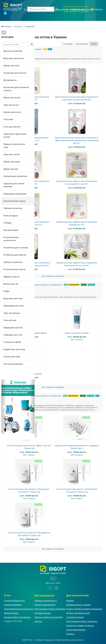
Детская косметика (13, 51)
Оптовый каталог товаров (78, 605)
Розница (91, 285)
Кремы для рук (11, 169)
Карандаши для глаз (14, 306)
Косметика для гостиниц (16, 248)
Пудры (7, 291)
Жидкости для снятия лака (14, 146)
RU (53, 578)
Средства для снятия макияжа (14, 185)
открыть (79, 340)
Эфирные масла (11, 277)
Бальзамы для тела (13, 298)
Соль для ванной (12, 127)
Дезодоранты (10, 80)
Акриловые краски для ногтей (15, 135)
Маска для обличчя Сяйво (77, 333)
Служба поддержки (13, 605)
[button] (4, 407)
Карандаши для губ (13, 328)
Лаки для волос (11, 105)
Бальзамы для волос (14, 58)
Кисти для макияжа (13, 364)
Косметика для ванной (15, 73)
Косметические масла (14, 269)
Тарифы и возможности (46, 601)
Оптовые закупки (43, 613)
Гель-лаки (8, 119)
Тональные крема (12, 342)
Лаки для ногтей (12, 154)
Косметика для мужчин (15, 255)
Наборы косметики (13, 262)
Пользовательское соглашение (19, 609)
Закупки (70, 601)
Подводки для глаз (13, 335)
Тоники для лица (12, 357)
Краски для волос (12, 112)
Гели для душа (11, 216)
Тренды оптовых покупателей (48, 617)
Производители (82, 44)
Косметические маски (14, 201)
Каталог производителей (78, 613)
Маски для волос (12, 98)
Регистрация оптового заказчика (82, 621)
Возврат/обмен (11, 613)
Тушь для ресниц (12, 313)
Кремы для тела (11, 66)
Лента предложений (76, 630)
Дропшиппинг (74, 285)
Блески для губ (11, 284)
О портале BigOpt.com (14, 601)
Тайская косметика (13, 208)
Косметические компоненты (11, 239)
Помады (8, 223)
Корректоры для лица (14, 349)
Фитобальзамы (11, 230)
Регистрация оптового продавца (50, 609)
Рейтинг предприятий (45, 605)
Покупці (38, 621)
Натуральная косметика (15, 176)
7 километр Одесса (75, 617)
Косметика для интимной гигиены (16, 89)
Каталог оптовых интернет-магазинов (84, 609)
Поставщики (68, 44)
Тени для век (10, 320)
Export (84, 285)
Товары (94, 44)
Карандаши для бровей (15, 194)
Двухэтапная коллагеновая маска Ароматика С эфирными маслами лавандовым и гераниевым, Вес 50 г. (77, 140)
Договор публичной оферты (17, 617)
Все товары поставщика (53, 276)
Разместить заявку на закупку (80, 625)
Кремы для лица (12, 162)
